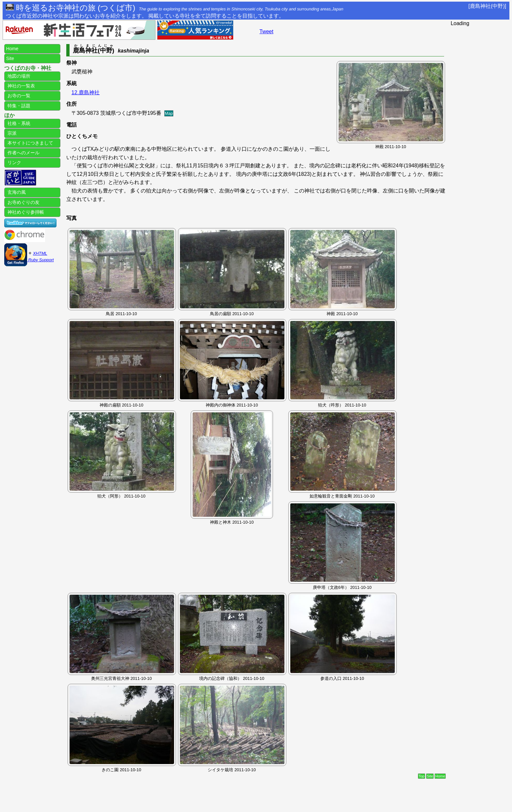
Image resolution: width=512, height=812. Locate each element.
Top (422, 776)
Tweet (266, 31)
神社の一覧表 (21, 86)
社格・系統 (18, 123)
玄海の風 (16, 192)
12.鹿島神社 (86, 92)
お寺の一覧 (18, 96)
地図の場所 (18, 76)
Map (169, 113)
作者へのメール (23, 153)
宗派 (11, 133)
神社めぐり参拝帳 (25, 212)
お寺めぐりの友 (23, 202)
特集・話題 (18, 106)
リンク (14, 162)
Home (440, 776)
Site (430, 776)
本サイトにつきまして (30, 143)
